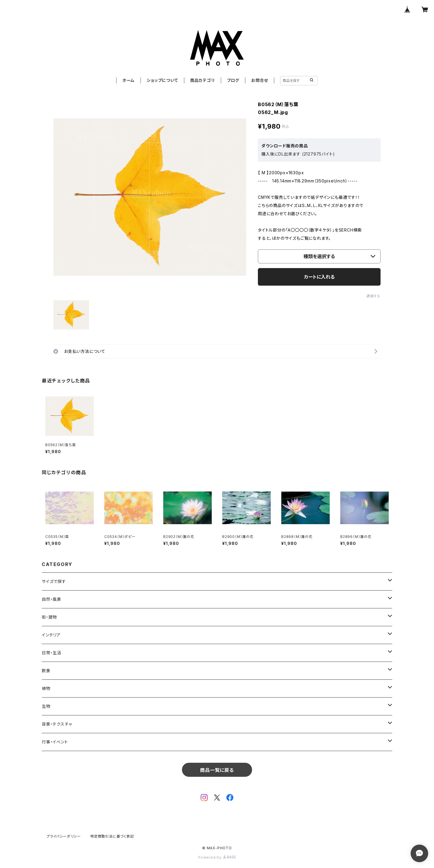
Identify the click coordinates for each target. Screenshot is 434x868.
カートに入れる (319, 277)
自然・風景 (52, 599)
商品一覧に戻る (217, 770)
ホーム (129, 80)
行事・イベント (55, 742)
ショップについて (162, 80)
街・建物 (49, 617)
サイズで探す (54, 581)
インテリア (51, 635)
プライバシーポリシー (64, 836)
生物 (46, 706)
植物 (46, 688)
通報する (373, 296)
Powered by (217, 857)
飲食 (46, 671)
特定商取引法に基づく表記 (112, 836)
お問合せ (260, 80)
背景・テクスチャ (57, 724)
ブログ (233, 80)
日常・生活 (52, 653)
